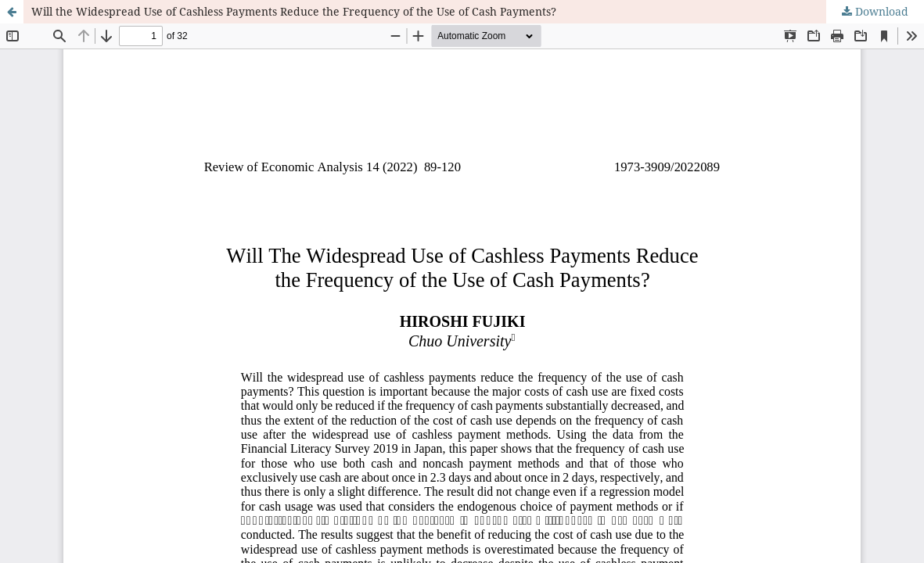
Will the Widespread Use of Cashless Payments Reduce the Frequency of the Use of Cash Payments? (294, 11)
